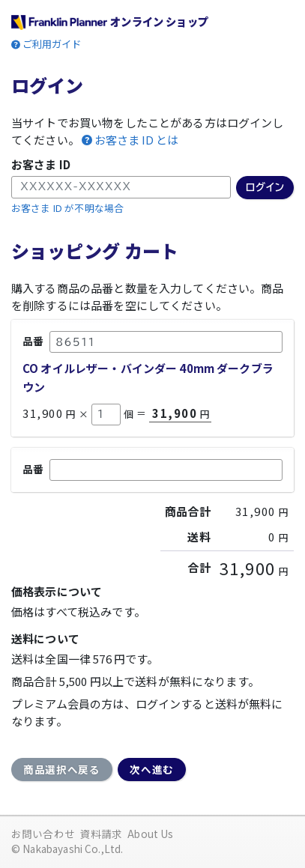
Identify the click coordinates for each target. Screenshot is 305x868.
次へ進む (152, 769)
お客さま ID (41, 164)
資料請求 (102, 834)
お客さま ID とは (136, 140)
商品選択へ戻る (62, 769)
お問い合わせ (43, 834)
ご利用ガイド (52, 44)
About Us (150, 834)
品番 (33, 341)
